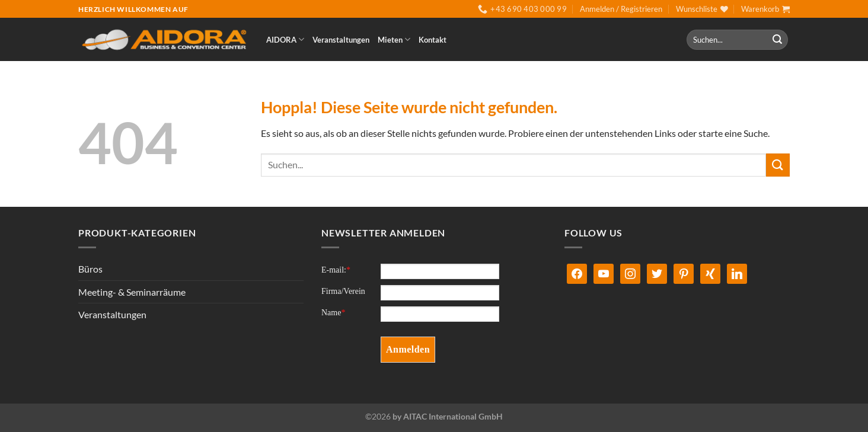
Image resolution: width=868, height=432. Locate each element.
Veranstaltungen (341, 40)
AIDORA (285, 39)
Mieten (394, 39)
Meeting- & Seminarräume (132, 292)
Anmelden (408, 349)
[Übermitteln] (777, 40)
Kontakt (433, 40)
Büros (90, 269)
